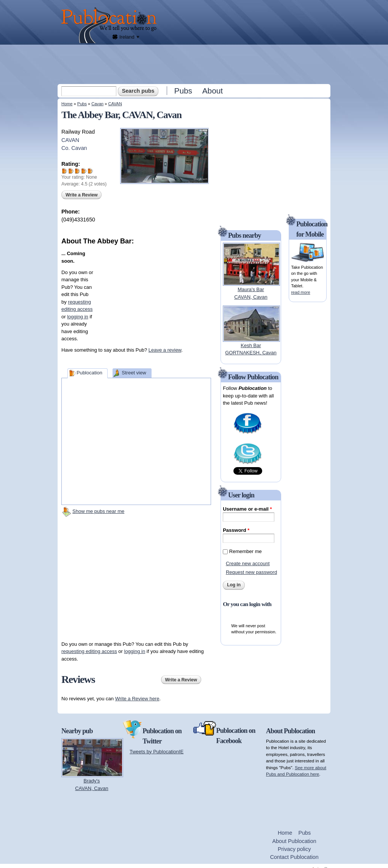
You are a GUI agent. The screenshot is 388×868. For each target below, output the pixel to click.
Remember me (246, 551)
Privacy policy (294, 849)
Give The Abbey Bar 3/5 (77, 171)
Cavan (97, 104)
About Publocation (294, 841)
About (213, 91)
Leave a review (165, 350)
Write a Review (81, 195)
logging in (78, 317)
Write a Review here (137, 699)
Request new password (251, 572)
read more (300, 292)
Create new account (248, 563)
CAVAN (115, 104)
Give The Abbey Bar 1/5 (65, 171)
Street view (134, 373)
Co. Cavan (74, 148)
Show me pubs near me (98, 511)
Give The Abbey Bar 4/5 (84, 171)
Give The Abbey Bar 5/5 (90, 171)
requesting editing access (89, 651)
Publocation (89, 373)
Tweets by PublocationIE (156, 752)
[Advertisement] (195, 64)
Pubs (183, 91)
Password (236, 530)
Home (67, 104)
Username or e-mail (247, 509)
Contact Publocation (294, 857)
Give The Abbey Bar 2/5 (71, 171)
